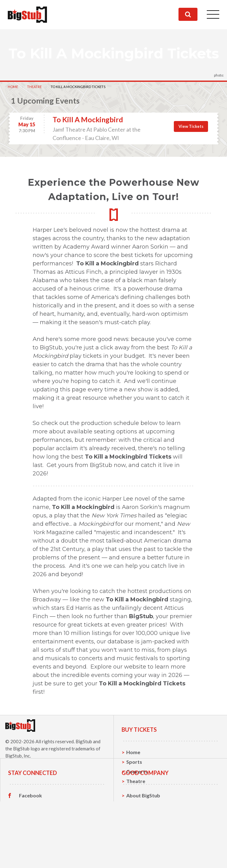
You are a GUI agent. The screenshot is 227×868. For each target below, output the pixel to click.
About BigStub (143, 829)
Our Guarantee (144, 858)
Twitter (28, 838)
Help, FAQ (138, 848)
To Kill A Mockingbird (88, 119)
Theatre (34, 87)
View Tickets (191, 126)
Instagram (31, 848)
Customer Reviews (41, 858)
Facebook (30, 829)
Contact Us (139, 838)
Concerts (137, 771)
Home (13, 87)
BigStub (84, 741)
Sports (134, 762)
